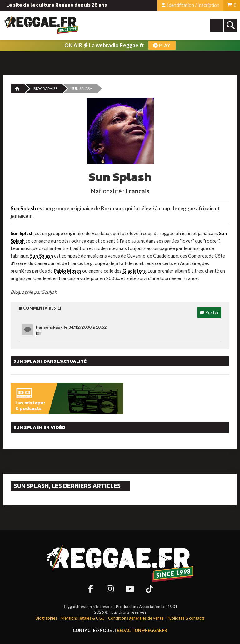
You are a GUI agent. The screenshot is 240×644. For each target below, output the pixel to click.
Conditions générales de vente (136, 618)
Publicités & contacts (186, 618)
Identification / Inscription (190, 5)
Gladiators (134, 271)
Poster (209, 312)
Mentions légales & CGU (83, 618)
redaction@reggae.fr (142, 630)
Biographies (45, 88)
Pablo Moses (67, 271)
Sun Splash (23, 209)
